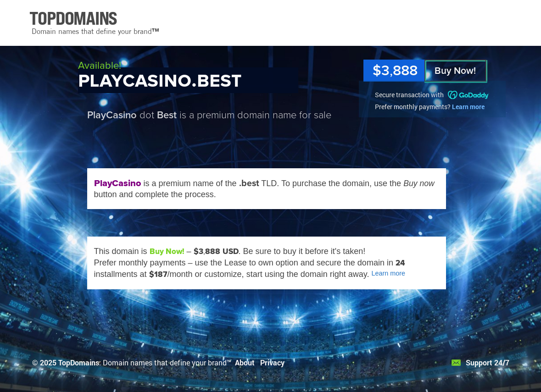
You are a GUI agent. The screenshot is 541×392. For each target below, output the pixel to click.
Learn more (468, 107)
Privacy (272, 362)
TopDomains (79, 362)
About (245, 362)
